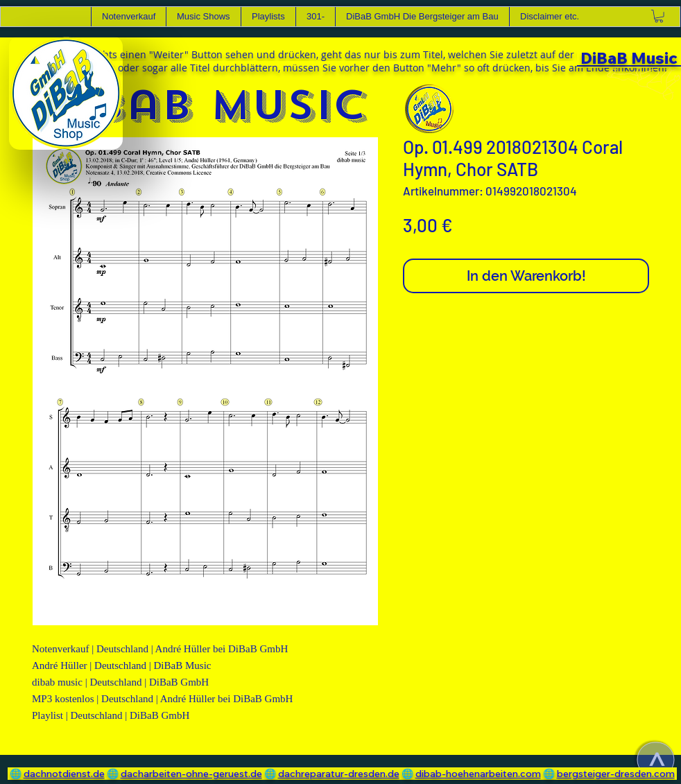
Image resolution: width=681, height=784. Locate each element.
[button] (203, 17)
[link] (659, 16)
